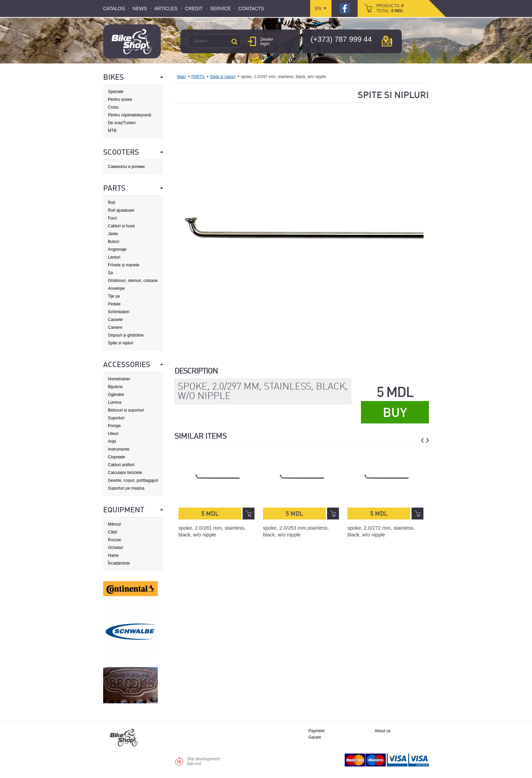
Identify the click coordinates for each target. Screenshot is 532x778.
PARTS (198, 77)
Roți (111, 203)
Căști (112, 532)
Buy (395, 413)
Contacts (251, 8)
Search (234, 41)
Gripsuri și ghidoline (126, 335)
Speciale (116, 92)
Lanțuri (114, 257)
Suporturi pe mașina (126, 488)
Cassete (115, 320)
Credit (194, 8)
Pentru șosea (120, 99)
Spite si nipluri (121, 343)
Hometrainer (119, 379)
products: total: (390, 8)
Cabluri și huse (121, 226)
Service (220, 8)
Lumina (115, 402)
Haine (113, 555)
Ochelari (116, 548)
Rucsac (115, 540)
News (140, 8)
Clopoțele (117, 457)
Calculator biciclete (125, 473)
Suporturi (116, 418)
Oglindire (116, 395)
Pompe (114, 426)
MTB (112, 131)
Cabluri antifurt (121, 465)
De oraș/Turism (122, 123)
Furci (112, 218)
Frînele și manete (124, 265)
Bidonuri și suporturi (126, 410)
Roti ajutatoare (121, 210)
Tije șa (114, 296)
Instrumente (119, 449)
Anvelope (116, 288)
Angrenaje (117, 249)
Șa (110, 273)
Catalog (114, 8)
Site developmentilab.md (204, 761)
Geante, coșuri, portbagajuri (133, 480)
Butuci (113, 242)
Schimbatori (119, 312)
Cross (113, 107)
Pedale (114, 304)
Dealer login (267, 41)
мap (387, 41)
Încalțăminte (119, 563)
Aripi (112, 441)
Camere (115, 327)
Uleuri (113, 434)
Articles (166, 8)
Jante (113, 234)
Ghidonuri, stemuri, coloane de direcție (133, 281)
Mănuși (115, 524)
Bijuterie (115, 387)
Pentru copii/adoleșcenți (129, 115)
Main (182, 77)
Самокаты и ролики (126, 167)
